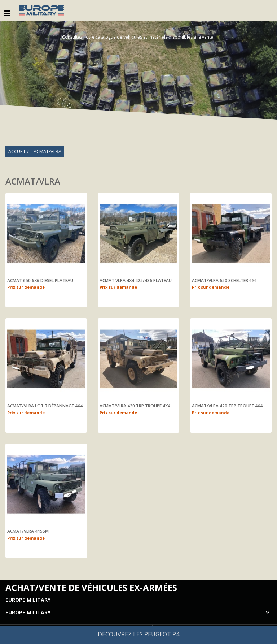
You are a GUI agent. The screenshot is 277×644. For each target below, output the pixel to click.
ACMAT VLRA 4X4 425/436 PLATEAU (136, 281)
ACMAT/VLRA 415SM (28, 531)
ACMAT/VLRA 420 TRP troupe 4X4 (135, 406)
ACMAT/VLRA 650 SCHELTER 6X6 (224, 281)
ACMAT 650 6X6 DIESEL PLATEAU (40, 281)
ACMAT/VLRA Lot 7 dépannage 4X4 (45, 406)
